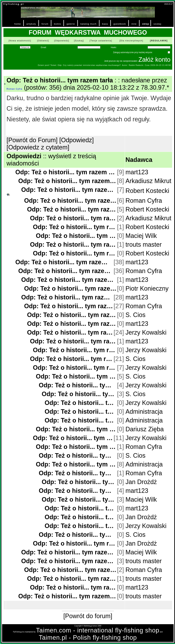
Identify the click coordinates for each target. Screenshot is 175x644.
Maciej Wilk (141, 236)
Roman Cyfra (14, 89)
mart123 (137, 172)
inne (134, 24)
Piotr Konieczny (147, 288)
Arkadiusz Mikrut (148, 181)
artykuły (31, 24)
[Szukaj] (79, 41)
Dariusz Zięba (145, 429)
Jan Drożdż (141, 482)
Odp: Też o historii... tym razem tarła (66, 172)
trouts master (144, 245)
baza (105, 24)
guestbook (120, 24)
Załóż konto (154, 60)
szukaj (158, 24)
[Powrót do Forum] (32, 140)
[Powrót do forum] (88, 616)
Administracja (144, 412)
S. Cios (136, 315)
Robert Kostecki (147, 191)
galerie (71, 24)
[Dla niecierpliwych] (131, 41)
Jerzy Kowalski (146, 332)
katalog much (88, 24)
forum (45, 24)
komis (57, 24)
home (18, 24)
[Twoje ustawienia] (101, 41)
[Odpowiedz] (62, 41)
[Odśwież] (43, 41)
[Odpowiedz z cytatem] (38, 147)
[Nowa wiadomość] (20, 41)
